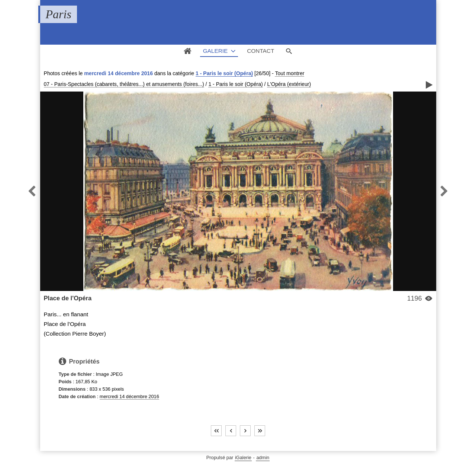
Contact (260, 51)
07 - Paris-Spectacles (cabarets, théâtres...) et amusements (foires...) (124, 84)
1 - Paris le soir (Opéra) (224, 73)
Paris (59, 14)
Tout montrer (290, 73)
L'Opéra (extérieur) (289, 84)
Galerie (216, 51)
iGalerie (243, 457)
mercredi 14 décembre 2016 (129, 396)
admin (263, 457)
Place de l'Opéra (68, 298)
